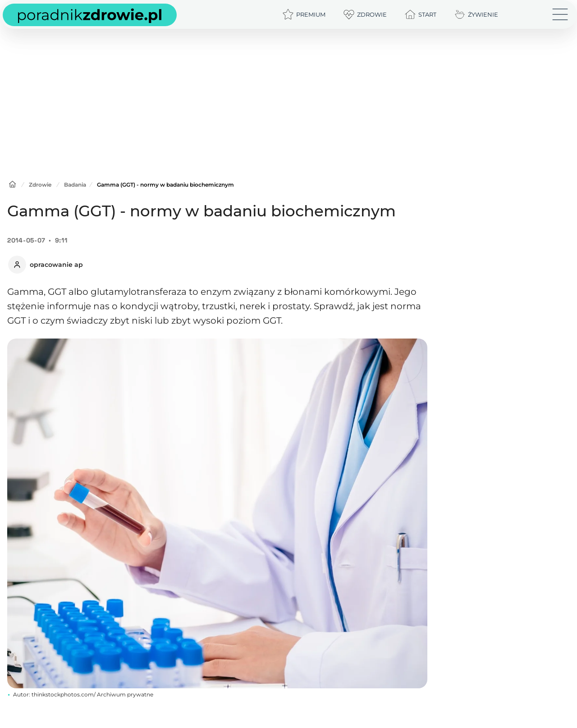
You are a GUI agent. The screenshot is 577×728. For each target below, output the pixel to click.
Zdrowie (40, 185)
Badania (75, 185)
